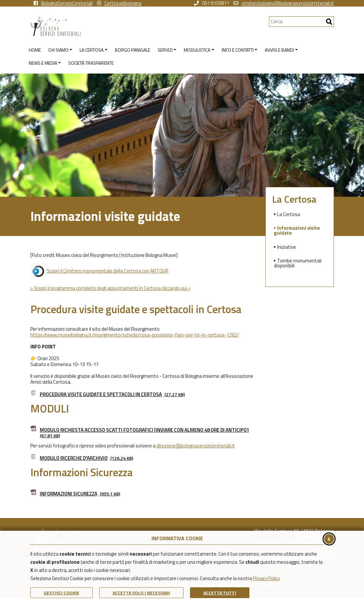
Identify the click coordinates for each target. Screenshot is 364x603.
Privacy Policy (266, 578)
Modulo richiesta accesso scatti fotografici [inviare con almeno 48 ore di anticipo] (140, 433)
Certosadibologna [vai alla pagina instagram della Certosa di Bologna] (119, 3)
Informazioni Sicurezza (75, 494)
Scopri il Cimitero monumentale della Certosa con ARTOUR (99, 271)
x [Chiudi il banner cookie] (329, 538)
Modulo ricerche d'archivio (82, 458)
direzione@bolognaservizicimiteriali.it (196, 446)
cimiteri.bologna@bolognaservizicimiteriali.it (284, 3)
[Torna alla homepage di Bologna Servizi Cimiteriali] (150, 26)
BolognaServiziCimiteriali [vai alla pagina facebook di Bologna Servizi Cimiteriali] (63, 3)
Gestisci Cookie (62, 593)
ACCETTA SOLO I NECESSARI (141, 593)
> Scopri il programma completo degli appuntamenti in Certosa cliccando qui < (111, 288)
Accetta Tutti (220, 593)
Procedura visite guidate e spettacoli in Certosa (108, 394)
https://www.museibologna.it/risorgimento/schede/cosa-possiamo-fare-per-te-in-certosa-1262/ (135, 335)
